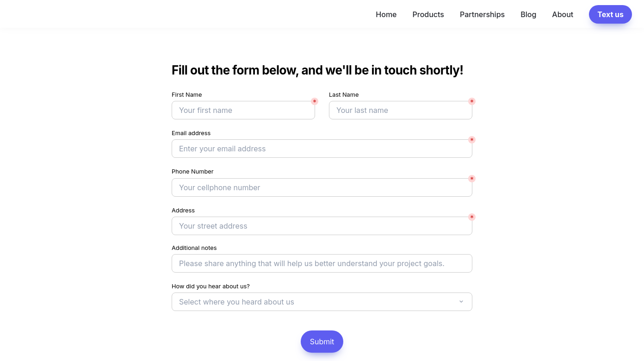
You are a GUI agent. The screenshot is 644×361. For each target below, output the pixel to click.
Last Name (344, 95)
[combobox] (322, 302)
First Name (187, 95)
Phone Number (193, 171)
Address (183, 210)
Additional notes (194, 248)
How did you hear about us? (211, 286)
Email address (191, 133)
